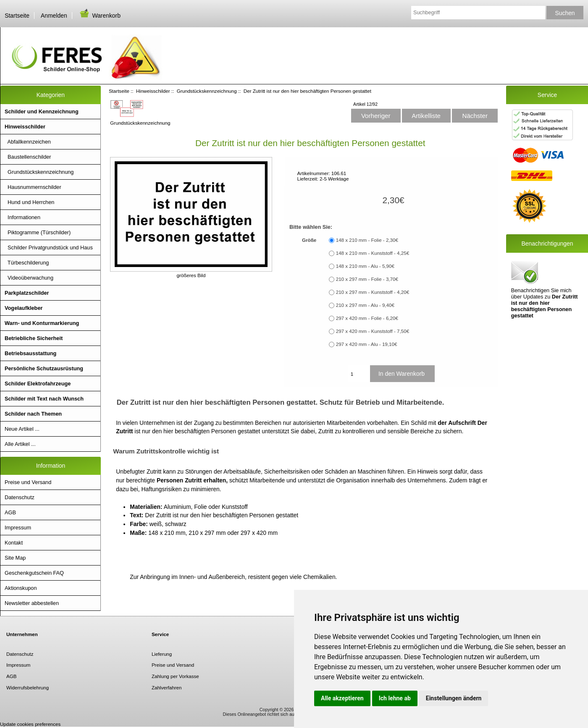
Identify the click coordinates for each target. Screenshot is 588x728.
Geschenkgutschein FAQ (34, 573)
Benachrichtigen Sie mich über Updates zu (545, 289)
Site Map (15, 558)
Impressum (18, 528)
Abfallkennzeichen (28, 142)
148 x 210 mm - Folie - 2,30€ (367, 240)
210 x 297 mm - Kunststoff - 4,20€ (373, 292)
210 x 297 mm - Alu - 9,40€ (365, 305)
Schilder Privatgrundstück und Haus (49, 247)
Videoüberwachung (29, 278)
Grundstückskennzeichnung (207, 91)
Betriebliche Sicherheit (34, 338)
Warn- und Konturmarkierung (42, 323)
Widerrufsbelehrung (28, 687)
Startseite (17, 16)
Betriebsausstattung (30, 353)
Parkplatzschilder (27, 293)
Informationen (22, 217)
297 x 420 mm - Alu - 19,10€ (367, 344)
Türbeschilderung (27, 263)
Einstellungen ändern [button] (454, 698)
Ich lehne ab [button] (395, 698)
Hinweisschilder (153, 91)
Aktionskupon (21, 588)
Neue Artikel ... (22, 429)
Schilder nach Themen (33, 414)
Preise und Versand (28, 482)
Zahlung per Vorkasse (175, 676)
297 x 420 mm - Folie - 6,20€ (367, 318)
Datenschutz (20, 497)
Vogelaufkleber (24, 308)
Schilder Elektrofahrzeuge (38, 384)
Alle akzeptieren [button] (342, 698)
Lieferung (162, 654)
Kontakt (14, 543)
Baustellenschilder (28, 157)
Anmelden (54, 16)
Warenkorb (100, 16)
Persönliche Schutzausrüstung (44, 368)
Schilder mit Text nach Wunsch (44, 399)
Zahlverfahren (167, 687)
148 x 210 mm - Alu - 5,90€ (365, 266)
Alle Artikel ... (20, 444)
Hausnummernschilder (33, 187)
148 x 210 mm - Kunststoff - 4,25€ (373, 253)
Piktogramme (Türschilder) (38, 232)
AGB (10, 512)
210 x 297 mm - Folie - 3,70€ (367, 279)
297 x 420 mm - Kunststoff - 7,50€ (373, 331)
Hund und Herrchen (29, 202)
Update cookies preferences (30, 724)
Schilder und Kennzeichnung (42, 111)
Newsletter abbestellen (32, 603)
